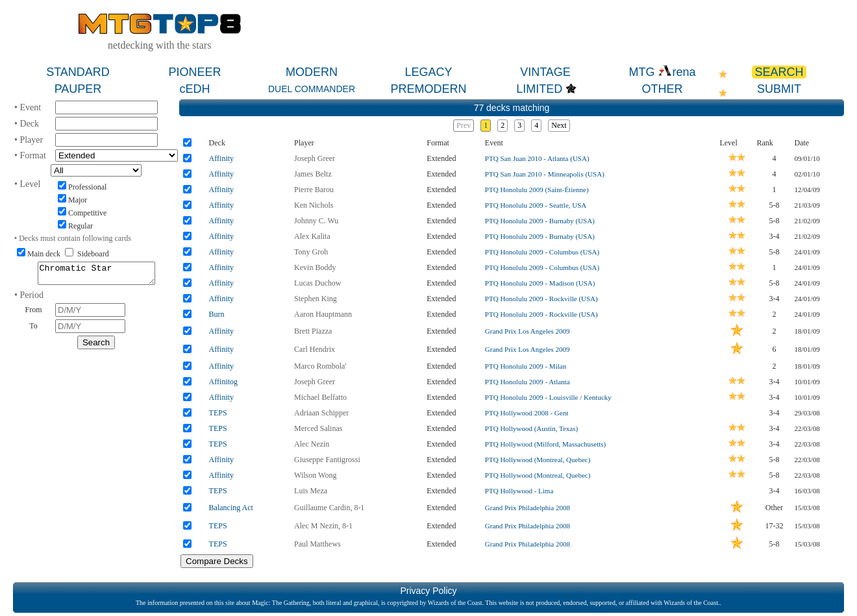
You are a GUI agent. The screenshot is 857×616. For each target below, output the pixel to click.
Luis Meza (311, 491)
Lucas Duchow (317, 283)
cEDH (194, 89)
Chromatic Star (96, 275)
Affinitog (223, 382)
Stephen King (316, 299)
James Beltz (313, 174)
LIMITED (539, 89)
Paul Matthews (317, 544)
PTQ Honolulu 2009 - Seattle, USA (536, 205)
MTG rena (662, 72)
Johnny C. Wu (316, 221)
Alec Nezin (312, 444)
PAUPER (78, 89)
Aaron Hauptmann (323, 314)
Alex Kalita (312, 236)
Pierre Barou (314, 190)
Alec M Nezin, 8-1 (323, 526)
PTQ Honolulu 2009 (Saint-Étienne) (537, 190)
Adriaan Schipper (321, 413)
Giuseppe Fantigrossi (327, 460)
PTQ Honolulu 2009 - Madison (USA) (540, 283)
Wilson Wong (315, 475)
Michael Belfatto (320, 397)
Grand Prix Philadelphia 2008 (528, 508)
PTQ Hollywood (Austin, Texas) (531, 428)
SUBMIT (779, 89)
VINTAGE (545, 72)
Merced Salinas (318, 428)
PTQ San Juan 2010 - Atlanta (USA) (537, 158)
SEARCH (779, 72)
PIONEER (194, 72)
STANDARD (78, 72)
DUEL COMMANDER (312, 89)
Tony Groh (311, 252)
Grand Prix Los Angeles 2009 (528, 331)
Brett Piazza (313, 331)
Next (559, 125)
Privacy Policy (428, 591)
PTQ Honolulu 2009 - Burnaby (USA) (540, 221)
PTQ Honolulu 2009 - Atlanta (528, 382)
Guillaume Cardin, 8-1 (329, 508)
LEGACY (428, 72)
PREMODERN (428, 89)
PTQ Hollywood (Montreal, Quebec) (538, 460)
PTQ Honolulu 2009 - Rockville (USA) (541, 299)
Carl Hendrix (315, 349)
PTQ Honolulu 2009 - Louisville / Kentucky (548, 397)
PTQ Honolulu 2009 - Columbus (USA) (542, 252)
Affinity (221, 158)
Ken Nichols (314, 205)
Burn (217, 314)
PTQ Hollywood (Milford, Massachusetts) (545, 444)
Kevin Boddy (315, 267)
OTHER (663, 89)
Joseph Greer (315, 158)
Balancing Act (231, 508)
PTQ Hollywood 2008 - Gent (527, 413)
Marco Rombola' (320, 366)
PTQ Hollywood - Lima (519, 491)
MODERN (312, 72)
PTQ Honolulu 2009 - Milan (526, 366)
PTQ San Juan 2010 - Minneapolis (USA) (545, 174)
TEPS (218, 413)
